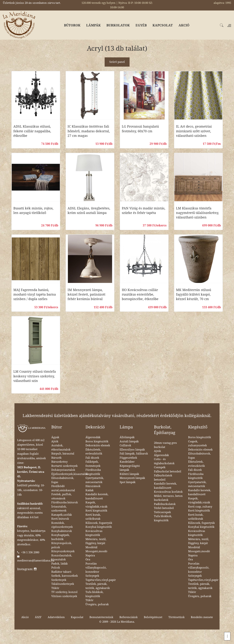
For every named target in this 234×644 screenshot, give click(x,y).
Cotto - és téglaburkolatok (164, 461)
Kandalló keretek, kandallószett (97, 496)
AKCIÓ (184, 25)
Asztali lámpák (129, 441)
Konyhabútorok (62, 531)
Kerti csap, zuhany (200, 507)
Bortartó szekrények (65, 466)
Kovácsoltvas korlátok (168, 492)
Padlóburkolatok (165, 504)
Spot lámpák (128, 482)
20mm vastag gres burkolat (165, 445)
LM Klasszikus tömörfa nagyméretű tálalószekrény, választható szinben (197, 213)
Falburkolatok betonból (163, 478)
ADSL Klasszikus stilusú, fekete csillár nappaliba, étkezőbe (32, 131)
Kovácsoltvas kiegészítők (94, 533)
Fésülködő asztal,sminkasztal (63, 488)
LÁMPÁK (93, 25)
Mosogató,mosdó (96, 551)
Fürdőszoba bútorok (65, 502)
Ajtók (55, 441)
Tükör (55, 588)
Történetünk (177, 617)
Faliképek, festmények (93, 464)
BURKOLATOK (118, 25)
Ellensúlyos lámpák (132, 450)
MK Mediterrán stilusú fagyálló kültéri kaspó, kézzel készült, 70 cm (194, 294)
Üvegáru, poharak (97, 604)
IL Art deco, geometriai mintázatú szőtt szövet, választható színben (194, 131)
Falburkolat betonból (168, 472)
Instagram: (27, 569)
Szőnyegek (92, 576)
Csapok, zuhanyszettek (197, 444)
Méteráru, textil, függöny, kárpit (96, 541)
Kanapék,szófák (62, 515)
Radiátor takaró (61, 572)
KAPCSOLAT (163, 25)
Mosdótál (91, 547)
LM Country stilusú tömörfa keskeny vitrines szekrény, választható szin (35, 376)
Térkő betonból (164, 508)
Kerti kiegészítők (96, 511)
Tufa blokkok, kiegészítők (95, 594)
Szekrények (59, 580)
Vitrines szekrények (64, 596)
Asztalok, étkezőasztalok (61, 448)
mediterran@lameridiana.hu (36, 561)
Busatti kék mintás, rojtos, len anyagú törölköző (33, 211)
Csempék (160, 467)
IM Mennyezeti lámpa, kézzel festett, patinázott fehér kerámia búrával (86, 294)
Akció (25, 617)
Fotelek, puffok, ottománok (62, 496)
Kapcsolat (77, 617)
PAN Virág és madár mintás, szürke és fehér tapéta (144, 211)
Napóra (90, 555)
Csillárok (125, 445)
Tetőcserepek (162, 512)
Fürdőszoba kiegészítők (93, 472)
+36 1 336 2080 (30, 552)
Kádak (90, 490)
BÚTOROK (72, 25)
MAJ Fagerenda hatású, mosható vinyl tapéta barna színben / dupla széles (35, 294)
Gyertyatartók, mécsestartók (95, 480)
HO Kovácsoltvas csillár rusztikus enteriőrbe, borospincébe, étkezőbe (140, 294)
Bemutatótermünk (101, 617)
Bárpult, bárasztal (63, 454)
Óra (88, 559)
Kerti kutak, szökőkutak (93, 517)
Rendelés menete (202, 617)
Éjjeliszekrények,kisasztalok (70, 474)
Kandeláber (127, 462)
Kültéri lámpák (129, 474)
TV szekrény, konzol (64, 592)
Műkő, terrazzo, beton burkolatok (168, 498)
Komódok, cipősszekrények (62, 525)
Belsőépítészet (153, 617)
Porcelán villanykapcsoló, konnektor (96, 568)
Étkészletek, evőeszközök (94, 452)
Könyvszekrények (63, 551)
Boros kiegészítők (97, 441)
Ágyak (55, 437)
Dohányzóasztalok (63, 470)
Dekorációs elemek (98, 445)
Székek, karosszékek (65, 576)
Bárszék (56, 458)
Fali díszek (92, 458)
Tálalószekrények (63, 584)
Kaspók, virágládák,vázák (96, 505)
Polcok (56, 568)
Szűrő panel (117, 62)
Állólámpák (127, 437)
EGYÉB (141, 25)
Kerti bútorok (60, 519)
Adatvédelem (56, 617)
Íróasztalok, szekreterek (59, 509)
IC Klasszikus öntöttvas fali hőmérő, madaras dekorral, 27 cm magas (89, 131)
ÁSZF (38, 617)
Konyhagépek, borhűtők (61, 537)
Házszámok (93, 486)
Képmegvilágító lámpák (130, 468)
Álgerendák (93, 437)
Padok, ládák (60, 564)
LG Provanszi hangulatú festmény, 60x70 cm (140, 129)
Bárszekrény (59, 462)
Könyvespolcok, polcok (62, 545)
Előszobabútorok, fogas (63, 480)
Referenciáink (129, 617)
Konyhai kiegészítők (99, 527)
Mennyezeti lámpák (132, 478)
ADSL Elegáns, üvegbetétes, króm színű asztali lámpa (89, 211)
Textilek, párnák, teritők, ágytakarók (98, 586)
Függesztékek (128, 458)
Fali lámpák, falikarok (134, 454)
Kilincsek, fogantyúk (99, 523)
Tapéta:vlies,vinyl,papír (101, 580)
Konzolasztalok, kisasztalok (62, 558)
